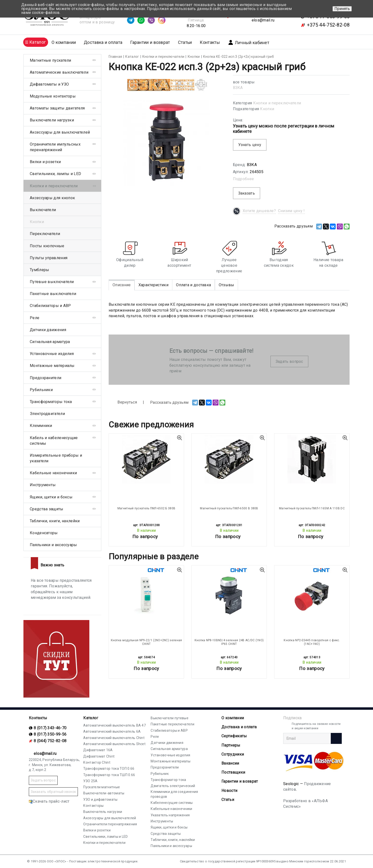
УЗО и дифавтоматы (100, 799)
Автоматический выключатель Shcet (114, 744)
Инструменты (43, 485)
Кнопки (267, 109)
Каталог (91, 718)
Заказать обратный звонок (53, 792)
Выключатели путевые (170, 718)
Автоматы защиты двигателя (57, 108)
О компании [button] (64, 42)
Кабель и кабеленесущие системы (54, 441)
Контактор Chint (97, 762)
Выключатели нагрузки (52, 120)
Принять (342, 9)
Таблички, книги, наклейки (55, 521)
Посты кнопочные (47, 246)
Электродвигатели (47, 414)
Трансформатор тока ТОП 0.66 (109, 769)
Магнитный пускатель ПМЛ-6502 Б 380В (146, 508)
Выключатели (43, 210)
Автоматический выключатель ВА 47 (114, 725)
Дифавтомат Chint (99, 756)
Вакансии (230, 763)
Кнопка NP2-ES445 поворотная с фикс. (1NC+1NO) (312, 642)
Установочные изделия (52, 354)
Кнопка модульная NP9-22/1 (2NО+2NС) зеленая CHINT (146, 642)
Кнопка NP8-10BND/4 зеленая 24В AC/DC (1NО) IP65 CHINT (229, 642)
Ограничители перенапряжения (110, 824)
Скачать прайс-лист (49, 801)
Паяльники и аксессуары (53, 545)
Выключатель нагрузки (103, 812)
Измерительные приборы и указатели (56, 458)
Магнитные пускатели (51, 60)
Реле (35, 318)
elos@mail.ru (263, 20)
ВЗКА (238, 88)
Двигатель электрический (173, 786)
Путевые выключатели (52, 282)
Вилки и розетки (45, 162)
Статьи (185, 42)
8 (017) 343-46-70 (50, 728)
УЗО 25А (90, 781)
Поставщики (233, 772)
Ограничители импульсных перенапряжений (55, 147)
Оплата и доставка (193, 285)
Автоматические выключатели (59, 72)
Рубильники (41, 390)
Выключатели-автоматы (104, 793)
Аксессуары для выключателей (60, 132)
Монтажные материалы (52, 366)
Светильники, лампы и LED (55, 174)
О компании (233, 718)
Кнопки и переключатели (277, 103)
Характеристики (153, 285)
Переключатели (45, 234)
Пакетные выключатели (53, 294)
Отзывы (227, 285)
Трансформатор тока (168, 780)
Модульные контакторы (53, 96)
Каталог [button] (37, 42)
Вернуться (123, 402)
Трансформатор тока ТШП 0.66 (109, 775)
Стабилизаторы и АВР (50, 306)
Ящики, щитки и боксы (51, 497)
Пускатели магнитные (102, 787)
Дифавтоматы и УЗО (49, 84)
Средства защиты (47, 509)
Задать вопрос (289, 361)
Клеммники (41, 426)
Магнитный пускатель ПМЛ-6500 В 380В (229, 508)
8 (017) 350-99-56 (50, 734)
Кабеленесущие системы (172, 803)
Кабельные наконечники (53, 473)
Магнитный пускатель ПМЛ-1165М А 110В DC (312, 508)
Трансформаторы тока (51, 402)
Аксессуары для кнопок (52, 198)
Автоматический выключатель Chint (114, 738)
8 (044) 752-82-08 (50, 741)
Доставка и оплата (103, 42)
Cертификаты (234, 736)
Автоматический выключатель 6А (112, 731)
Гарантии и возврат (150, 42)
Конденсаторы (44, 533)
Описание (122, 285)
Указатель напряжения (170, 815)
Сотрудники (233, 754)
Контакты (210, 42)
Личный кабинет (249, 42)
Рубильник (160, 774)
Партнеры (231, 745)
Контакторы (93, 806)
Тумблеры (39, 270)
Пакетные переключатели (172, 724)
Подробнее (243, 179)
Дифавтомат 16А (98, 750)
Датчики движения (48, 330)
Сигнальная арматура (50, 342)
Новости (229, 791)
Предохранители (46, 378)
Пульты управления (49, 258)
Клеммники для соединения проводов (174, 794)
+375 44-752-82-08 (328, 25)
